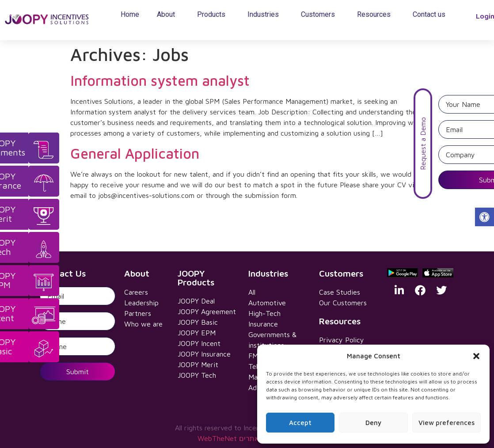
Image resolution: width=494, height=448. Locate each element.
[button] (476, 356)
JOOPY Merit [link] (198, 364)
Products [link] (213, 15)
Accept (300, 423)
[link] (484, 217)
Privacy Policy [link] (342, 340)
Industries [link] (265, 15)
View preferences (446, 423)
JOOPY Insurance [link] (204, 354)
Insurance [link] (263, 324)
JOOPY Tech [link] (197, 375)
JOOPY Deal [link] (196, 301)
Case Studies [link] (340, 292)
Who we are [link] (143, 324)
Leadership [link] (141, 303)
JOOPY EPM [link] (197, 333)
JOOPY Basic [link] (198, 322)
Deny (373, 423)
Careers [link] (136, 292)
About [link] (168, 15)
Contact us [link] (429, 14)
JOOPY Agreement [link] (207, 311)
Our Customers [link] (343, 303)
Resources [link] (376, 15)
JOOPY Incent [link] (199, 343)
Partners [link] (138, 313)
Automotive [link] (267, 303)
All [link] (252, 292)
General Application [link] (135, 153)
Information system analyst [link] (160, 80)
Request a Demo (485, 144)
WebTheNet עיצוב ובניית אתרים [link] (247, 438)
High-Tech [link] (264, 313)
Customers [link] (320, 15)
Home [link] (130, 14)
